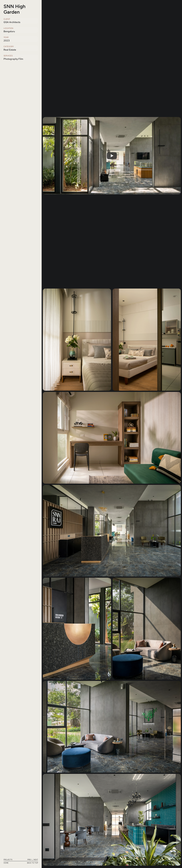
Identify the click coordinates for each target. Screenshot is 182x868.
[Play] (112, 156)
